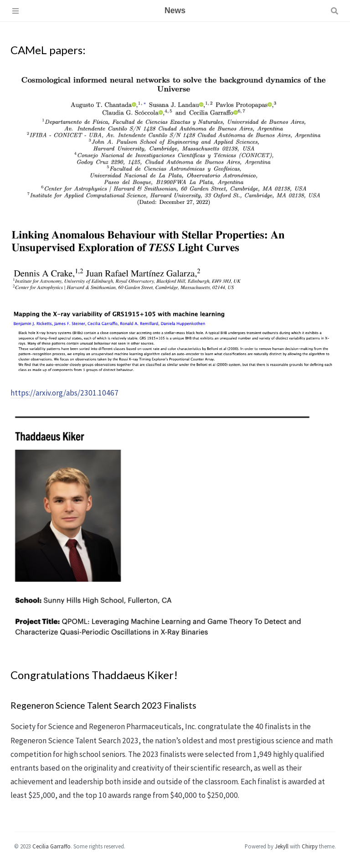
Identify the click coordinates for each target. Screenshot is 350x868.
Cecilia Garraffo (51, 846)
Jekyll (282, 846)
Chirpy (310, 846)
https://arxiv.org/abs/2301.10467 (64, 393)
